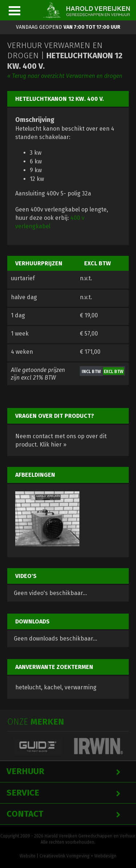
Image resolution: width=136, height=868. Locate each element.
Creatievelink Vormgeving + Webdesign (78, 856)
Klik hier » (53, 445)
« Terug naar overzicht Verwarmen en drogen (65, 76)
